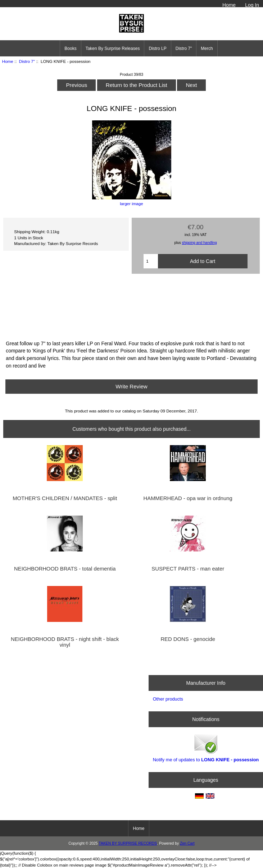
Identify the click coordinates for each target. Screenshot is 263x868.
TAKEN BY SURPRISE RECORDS (128, 843)
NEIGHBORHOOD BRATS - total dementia (65, 569)
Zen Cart (187, 843)
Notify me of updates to (206, 747)
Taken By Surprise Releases (113, 49)
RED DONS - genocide (188, 639)
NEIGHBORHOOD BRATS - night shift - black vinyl (65, 642)
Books (70, 49)
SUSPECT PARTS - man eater (188, 569)
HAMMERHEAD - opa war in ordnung (188, 498)
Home (229, 5)
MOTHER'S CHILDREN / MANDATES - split (65, 498)
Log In (252, 5)
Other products (168, 699)
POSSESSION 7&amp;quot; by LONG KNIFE (131, 306)
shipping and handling (199, 243)
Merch (207, 49)
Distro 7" (27, 61)
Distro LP (157, 49)
